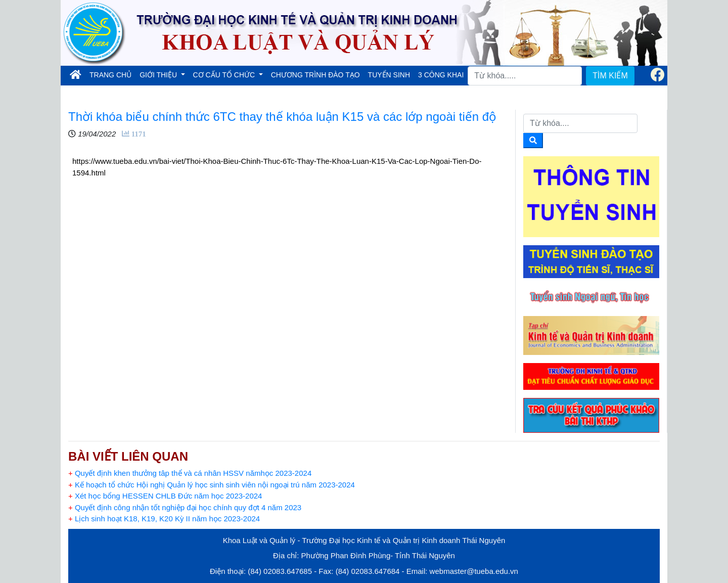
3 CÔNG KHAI (441, 75)
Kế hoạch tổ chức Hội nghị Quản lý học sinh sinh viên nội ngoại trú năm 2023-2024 (212, 485)
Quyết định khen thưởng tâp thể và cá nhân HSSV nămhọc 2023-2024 (190, 473)
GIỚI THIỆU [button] (159, 75)
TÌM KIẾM (610, 76)
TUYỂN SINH (389, 75)
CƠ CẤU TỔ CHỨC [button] (225, 75)
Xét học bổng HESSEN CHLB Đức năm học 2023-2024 (165, 496)
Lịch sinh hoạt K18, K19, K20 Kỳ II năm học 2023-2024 (164, 519)
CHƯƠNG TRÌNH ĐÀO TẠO (315, 75)
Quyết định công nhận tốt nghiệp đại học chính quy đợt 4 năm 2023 (185, 507)
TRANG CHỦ (112, 74)
